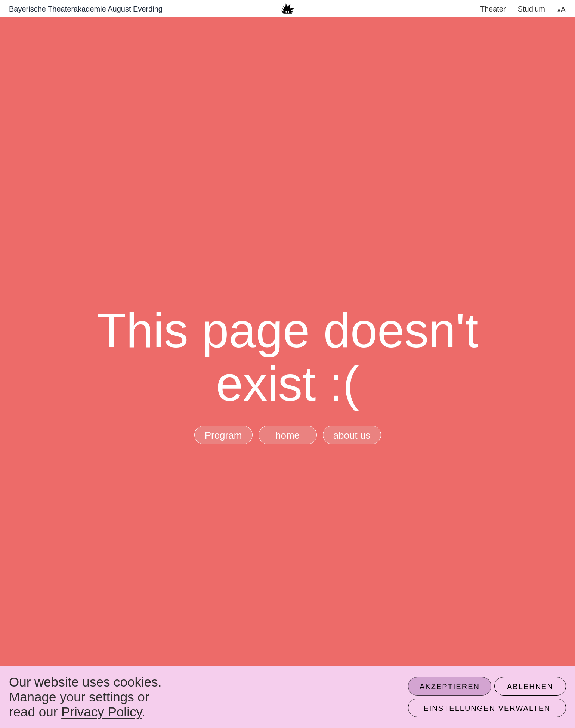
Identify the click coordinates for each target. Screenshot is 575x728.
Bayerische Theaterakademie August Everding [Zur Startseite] (86, 9)
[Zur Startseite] (287, 8)
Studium (531, 9)
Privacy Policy (101, 712)
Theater (493, 9)
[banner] (287, 8)
